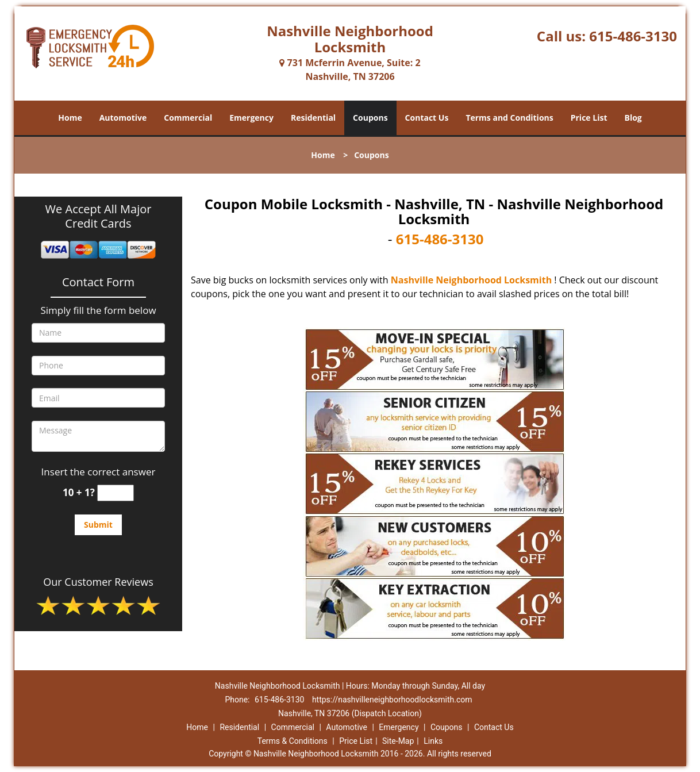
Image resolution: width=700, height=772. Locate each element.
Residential (313, 118)
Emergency (251, 118)
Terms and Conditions (509, 118)
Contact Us (427, 118)
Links (433, 741)
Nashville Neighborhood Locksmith (471, 280)
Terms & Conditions (293, 741)
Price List (589, 118)
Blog (633, 118)
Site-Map (398, 741)
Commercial (188, 118)
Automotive (123, 118)
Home (70, 118)
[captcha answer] (116, 493)
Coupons (370, 118)
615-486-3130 (633, 36)
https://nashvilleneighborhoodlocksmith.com (392, 700)
